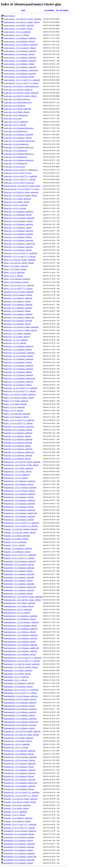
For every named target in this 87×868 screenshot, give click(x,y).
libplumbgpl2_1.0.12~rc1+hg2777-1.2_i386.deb (20, 693)
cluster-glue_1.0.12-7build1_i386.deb (17, 112)
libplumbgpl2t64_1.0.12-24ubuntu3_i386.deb (19, 715)
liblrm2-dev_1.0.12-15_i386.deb (15, 208)
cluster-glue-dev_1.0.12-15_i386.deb (16, 35)
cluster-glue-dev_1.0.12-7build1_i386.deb (18, 29)
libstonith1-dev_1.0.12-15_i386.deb (16, 747)
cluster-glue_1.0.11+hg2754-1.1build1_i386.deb (20, 96)
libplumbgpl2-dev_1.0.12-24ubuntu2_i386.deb (20, 632)
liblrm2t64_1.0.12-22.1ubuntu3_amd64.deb (19, 292)
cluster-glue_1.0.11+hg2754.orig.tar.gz (17, 99)
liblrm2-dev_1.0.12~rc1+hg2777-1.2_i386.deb (20, 256)
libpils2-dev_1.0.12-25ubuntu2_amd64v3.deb (19, 378)
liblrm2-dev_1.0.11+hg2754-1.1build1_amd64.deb (21, 192)
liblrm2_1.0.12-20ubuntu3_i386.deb (16, 282)
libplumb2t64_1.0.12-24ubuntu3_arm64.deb (19, 577)
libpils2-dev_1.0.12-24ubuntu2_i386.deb (18, 362)
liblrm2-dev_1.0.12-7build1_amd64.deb (17, 199)
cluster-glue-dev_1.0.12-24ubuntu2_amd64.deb (20, 51)
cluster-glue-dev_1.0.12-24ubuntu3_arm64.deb (20, 61)
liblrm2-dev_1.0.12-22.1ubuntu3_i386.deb (18, 221)
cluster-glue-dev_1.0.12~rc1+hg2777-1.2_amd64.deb (22, 80)
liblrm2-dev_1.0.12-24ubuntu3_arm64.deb (18, 234)
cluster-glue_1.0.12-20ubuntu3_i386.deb (18, 138)
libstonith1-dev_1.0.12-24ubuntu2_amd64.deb (20, 764)
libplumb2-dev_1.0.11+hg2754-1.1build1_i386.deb (21, 465)
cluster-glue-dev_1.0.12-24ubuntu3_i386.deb (19, 64)
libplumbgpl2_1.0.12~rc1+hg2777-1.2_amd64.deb (21, 690)
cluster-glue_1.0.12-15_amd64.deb (16, 122)
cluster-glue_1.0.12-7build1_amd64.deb (17, 109)
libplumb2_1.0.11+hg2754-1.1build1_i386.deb (20, 532)
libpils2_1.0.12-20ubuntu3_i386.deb (16, 417)
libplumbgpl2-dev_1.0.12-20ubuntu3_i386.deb (20, 619)
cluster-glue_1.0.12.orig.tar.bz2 (14, 167)
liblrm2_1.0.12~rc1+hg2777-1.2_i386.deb (18, 289)
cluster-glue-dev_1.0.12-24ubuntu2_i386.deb (19, 54)
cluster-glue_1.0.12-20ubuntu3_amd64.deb (18, 135)
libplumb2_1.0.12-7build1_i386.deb (16, 539)
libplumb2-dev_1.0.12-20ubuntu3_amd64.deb (19, 481)
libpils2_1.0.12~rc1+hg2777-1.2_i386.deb (18, 423)
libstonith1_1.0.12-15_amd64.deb (15, 812)
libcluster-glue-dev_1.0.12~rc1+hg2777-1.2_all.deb (21, 189)
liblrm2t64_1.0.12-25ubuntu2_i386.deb (17, 324)
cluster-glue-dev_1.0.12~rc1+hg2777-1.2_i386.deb (21, 83)
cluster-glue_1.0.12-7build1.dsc (15, 106)
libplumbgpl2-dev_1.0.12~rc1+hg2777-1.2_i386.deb (22, 661)
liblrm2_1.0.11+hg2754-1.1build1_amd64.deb (20, 260)
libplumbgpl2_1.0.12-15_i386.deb (15, 680)
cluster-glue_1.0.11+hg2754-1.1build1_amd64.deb (21, 93)
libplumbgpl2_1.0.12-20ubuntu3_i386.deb (18, 687)
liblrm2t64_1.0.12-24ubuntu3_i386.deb (17, 311)
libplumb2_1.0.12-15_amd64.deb (15, 542)
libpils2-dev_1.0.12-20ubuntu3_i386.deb (18, 350)
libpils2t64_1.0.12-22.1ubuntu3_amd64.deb (19, 427)
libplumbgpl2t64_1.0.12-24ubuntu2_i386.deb (19, 706)
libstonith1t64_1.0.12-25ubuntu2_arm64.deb (19, 860)
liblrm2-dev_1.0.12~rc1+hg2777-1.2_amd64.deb (20, 253)
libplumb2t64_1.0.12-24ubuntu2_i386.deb (18, 571)
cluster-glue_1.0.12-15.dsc (13, 118)
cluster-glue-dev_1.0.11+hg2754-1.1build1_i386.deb (22, 22)
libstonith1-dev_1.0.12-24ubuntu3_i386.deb (19, 776)
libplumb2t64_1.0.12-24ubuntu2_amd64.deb (19, 568)
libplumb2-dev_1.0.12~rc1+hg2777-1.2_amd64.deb (21, 523)
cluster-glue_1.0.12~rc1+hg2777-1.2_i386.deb (20, 179)
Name (23, 10)
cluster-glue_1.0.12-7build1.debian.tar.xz (18, 102)
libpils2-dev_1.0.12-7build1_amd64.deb (17, 333)
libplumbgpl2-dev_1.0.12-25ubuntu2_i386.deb (20, 654)
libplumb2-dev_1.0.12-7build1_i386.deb (18, 471)
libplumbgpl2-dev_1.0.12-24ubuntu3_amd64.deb (21, 635)
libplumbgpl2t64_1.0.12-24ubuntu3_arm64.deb (20, 712)
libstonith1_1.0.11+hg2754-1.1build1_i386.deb (20, 802)
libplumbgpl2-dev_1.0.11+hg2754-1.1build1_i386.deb (22, 600)
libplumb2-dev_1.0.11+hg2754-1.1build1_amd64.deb (22, 462)
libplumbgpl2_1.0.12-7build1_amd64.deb (18, 670)
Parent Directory (9, 16)
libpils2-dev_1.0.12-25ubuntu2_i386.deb (18, 385)
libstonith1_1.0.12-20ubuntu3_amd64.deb (18, 818)
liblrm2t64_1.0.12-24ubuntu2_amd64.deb (18, 298)
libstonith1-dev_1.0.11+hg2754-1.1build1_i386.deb (21, 735)
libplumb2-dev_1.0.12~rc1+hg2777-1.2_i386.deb (21, 526)
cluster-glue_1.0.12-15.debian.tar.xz (16, 115)
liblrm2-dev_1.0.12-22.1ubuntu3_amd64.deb (19, 218)
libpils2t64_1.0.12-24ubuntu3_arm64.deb (18, 443)
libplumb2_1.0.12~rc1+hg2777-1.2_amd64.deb (20, 555)
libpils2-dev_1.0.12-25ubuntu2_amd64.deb (18, 375)
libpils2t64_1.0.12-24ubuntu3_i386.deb (17, 446)
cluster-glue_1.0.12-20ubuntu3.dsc (16, 131)
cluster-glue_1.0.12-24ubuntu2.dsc (16, 151)
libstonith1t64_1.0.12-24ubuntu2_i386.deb (18, 841)
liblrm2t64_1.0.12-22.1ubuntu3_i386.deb (18, 295)
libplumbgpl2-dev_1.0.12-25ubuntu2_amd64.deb (21, 645)
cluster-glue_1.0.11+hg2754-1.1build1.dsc (18, 90)
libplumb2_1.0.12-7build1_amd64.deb (17, 536)
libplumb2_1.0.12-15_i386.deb (14, 545)
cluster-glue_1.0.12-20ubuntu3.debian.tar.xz (19, 128)
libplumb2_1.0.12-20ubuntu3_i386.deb (17, 552)
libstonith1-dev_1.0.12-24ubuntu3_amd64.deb (20, 770)
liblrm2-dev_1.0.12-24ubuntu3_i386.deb (18, 237)
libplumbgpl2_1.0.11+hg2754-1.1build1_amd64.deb (22, 664)
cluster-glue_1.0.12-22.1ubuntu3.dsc (16, 144)
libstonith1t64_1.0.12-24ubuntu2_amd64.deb (19, 837)
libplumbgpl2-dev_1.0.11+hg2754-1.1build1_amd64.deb (23, 597)
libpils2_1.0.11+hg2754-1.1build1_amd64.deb (20, 394)
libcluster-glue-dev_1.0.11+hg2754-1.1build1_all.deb (22, 186)
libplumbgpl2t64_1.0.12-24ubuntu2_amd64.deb (20, 703)
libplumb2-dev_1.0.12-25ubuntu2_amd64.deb (19, 510)
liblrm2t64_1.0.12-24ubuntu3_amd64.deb (18, 305)
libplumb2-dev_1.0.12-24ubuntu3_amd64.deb (19, 500)
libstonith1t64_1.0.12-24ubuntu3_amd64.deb (19, 844)
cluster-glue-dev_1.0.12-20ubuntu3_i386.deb (19, 41)
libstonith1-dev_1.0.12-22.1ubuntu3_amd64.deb (20, 757)
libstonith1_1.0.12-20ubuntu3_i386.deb (17, 821)
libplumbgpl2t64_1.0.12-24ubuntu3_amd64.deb (20, 709)
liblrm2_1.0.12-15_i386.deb (13, 276)
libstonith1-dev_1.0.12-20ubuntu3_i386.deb (19, 754)
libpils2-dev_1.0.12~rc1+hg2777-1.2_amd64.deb (21, 388)
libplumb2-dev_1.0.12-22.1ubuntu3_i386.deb (19, 491)
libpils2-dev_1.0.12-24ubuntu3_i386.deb (18, 372)
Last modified (49, 10)
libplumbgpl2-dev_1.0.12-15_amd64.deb (18, 609)
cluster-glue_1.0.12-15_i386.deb (15, 125)
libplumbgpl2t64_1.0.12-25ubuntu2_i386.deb (19, 728)
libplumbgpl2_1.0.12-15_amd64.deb (16, 677)
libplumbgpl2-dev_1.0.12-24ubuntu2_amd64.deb (21, 629)
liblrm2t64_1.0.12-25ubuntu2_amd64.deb (18, 314)
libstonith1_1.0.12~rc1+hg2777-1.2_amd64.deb (20, 825)
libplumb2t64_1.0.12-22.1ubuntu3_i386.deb (19, 565)
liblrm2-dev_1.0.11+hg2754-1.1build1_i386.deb (20, 195)
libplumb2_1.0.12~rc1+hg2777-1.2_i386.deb (19, 558)
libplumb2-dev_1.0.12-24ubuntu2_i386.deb (19, 497)
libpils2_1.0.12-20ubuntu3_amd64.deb (17, 414)
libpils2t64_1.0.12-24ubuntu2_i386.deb (17, 436)
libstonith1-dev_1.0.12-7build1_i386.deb (18, 741)
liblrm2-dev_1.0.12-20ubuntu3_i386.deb (18, 215)
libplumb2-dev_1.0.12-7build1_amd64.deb (18, 468)
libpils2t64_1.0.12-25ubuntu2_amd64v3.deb (19, 452)
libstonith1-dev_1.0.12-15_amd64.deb (17, 744)
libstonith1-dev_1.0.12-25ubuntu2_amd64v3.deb (20, 783)
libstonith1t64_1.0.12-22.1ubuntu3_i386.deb (19, 834)
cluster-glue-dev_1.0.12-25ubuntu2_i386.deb (19, 77)
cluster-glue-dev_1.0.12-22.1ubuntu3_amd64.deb (21, 45)
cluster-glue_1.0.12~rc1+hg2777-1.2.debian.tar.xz (21, 170)
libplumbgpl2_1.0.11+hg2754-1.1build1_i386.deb (21, 667)
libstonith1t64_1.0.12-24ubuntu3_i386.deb (18, 850)
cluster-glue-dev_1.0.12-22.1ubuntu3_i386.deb (20, 48)
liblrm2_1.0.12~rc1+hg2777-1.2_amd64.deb (19, 285)
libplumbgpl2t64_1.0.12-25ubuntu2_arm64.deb (20, 725)
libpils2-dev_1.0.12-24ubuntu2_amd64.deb (18, 359)
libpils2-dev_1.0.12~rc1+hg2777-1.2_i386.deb (20, 391)
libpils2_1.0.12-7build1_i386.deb (15, 404)
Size (58, 10)
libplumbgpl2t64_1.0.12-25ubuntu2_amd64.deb (20, 719)
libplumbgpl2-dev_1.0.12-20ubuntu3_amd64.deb (21, 616)
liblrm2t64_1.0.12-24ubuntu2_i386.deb (17, 301)
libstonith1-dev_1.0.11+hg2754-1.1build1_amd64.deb (22, 731)
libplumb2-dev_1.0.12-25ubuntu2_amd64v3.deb (20, 513)
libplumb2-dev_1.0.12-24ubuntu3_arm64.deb (19, 504)
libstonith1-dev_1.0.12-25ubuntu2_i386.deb (19, 789)
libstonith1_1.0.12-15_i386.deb (14, 815)
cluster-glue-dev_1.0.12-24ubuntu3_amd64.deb (20, 57)
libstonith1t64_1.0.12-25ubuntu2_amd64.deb (19, 853)
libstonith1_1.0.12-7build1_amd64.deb (17, 805)
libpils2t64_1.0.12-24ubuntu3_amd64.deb (18, 439)
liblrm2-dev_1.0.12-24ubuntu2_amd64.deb (18, 224)
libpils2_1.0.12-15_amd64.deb (14, 407)
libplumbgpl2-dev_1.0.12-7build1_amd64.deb (20, 603)
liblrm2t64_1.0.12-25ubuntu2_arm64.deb (18, 321)
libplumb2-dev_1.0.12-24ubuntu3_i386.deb (19, 507)
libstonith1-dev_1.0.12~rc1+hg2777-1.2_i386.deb (21, 796)
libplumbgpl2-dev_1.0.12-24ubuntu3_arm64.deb (20, 638)
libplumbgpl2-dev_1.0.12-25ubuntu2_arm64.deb (20, 651)
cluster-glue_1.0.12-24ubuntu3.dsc (16, 157)
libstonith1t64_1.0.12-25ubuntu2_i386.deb (18, 863)
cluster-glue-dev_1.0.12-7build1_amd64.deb (19, 25)
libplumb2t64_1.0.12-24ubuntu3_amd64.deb (19, 574)
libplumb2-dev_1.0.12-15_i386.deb (16, 478)
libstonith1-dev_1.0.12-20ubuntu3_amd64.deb (20, 751)
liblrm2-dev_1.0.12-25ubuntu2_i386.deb (18, 250)
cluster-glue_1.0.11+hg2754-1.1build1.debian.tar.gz (21, 86)
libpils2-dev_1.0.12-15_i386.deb (15, 343)
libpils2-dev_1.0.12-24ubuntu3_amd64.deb (18, 366)
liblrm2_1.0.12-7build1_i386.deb (15, 269)
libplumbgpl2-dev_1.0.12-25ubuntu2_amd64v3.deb (21, 648)
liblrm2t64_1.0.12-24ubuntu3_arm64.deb (18, 308)
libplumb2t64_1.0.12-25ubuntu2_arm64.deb (19, 590)
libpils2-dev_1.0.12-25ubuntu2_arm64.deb (18, 382)
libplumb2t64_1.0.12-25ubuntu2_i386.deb (18, 593)
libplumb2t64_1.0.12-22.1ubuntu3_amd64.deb (20, 561)
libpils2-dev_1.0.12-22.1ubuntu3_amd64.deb (19, 353)
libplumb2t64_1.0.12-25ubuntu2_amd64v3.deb (20, 587)
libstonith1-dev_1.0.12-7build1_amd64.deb (19, 738)
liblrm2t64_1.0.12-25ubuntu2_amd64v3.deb (19, 317)
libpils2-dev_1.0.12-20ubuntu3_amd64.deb (18, 346)
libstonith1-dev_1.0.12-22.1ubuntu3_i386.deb (19, 760)
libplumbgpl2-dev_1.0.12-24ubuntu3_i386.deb (20, 642)
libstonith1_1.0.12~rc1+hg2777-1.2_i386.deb (19, 828)
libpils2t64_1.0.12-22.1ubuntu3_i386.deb (18, 430)
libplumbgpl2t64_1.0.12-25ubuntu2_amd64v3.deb (21, 722)
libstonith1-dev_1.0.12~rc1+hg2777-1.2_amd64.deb (22, 792)
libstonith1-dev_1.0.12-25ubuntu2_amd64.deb (20, 780)
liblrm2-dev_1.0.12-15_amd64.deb (16, 205)
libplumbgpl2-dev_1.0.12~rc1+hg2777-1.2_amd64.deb (23, 658)
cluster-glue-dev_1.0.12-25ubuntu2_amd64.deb (20, 67)
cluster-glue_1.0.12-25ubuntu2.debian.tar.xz (19, 160)
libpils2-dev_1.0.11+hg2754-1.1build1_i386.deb (20, 330)
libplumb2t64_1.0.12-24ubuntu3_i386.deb (18, 581)
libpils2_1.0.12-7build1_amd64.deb (16, 401)
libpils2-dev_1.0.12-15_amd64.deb (16, 340)
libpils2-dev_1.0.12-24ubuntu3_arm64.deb (18, 369)
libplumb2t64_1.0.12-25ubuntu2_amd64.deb (19, 584)
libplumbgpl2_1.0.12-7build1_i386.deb (17, 674)
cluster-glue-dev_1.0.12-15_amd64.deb (17, 32)
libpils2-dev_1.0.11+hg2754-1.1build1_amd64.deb (21, 327)
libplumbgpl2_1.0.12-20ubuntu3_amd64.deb (19, 683)
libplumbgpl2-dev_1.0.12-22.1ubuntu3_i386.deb (20, 626)
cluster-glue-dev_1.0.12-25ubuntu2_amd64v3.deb (21, 70)
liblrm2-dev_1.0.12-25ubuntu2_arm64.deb (18, 247)
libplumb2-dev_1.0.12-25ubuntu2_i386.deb (19, 520)
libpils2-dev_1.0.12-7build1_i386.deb (17, 337)
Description (64, 10)
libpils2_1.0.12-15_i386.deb (13, 411)
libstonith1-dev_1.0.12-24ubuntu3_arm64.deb (19, 773)
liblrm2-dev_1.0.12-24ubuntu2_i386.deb (18, 228)
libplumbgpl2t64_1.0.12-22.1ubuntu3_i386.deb (20, 699)
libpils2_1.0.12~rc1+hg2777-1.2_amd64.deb (19, 420)
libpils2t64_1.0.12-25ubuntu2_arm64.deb (18, 455)
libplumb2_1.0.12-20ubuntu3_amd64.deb (18, 549)
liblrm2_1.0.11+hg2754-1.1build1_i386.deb (19, 263)
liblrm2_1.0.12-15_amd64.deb (14, 273)
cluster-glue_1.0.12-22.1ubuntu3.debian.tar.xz (19, 141)
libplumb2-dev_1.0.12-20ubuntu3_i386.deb (19, 484)
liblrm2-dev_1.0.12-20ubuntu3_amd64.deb (18, 212)
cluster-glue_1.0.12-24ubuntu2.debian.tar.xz (19, 147)
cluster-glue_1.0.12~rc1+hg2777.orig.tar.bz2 (19, 183)
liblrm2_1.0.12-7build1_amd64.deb (16, 266)
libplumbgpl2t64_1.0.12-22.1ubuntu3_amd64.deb (21, 696)
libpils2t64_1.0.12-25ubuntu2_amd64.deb (18, 449)
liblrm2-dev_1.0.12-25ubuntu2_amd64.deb (18, 240)
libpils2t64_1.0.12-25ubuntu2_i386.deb (17, 459)
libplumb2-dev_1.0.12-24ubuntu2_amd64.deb (19, 494)
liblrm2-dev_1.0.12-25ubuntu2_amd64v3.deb (19, 244)
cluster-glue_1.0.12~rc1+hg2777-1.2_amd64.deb (20, 176)
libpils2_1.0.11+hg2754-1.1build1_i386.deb (19, 398)
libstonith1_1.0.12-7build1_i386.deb (16, 808)
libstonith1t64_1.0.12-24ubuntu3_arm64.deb (19, 847)
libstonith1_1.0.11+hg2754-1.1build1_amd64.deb (21, 799)
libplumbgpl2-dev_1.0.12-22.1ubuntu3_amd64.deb (21, 622)
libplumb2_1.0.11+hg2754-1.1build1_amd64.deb (21, 529)
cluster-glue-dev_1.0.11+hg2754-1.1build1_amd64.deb (23, 19)
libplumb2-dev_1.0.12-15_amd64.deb (17, 475)
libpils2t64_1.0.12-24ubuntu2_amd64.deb (18, 433)
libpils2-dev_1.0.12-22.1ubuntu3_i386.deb (18, 356)
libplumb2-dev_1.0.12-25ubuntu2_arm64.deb (19, 516)
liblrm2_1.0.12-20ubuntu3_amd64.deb (17, 279)
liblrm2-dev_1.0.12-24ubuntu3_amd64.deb (18, 231)
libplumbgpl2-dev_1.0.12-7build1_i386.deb (19, 606)
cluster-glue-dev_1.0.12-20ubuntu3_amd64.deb (20, 38)
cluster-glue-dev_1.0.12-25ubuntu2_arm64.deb (20, 74)
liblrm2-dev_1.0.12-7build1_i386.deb (17, 202)
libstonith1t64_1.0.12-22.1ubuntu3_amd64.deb (20, 831)
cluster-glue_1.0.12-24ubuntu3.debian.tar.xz (19, 154)
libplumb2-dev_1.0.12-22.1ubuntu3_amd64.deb (20, 488)
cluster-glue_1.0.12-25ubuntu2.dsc (16, 163)
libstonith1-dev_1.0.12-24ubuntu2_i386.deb (19, 767)
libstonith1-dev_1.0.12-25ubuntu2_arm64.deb (19, 786)
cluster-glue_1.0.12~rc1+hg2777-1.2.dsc (18, 173)
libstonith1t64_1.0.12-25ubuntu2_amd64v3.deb (20, 857)
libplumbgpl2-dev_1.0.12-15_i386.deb (17, 613)
